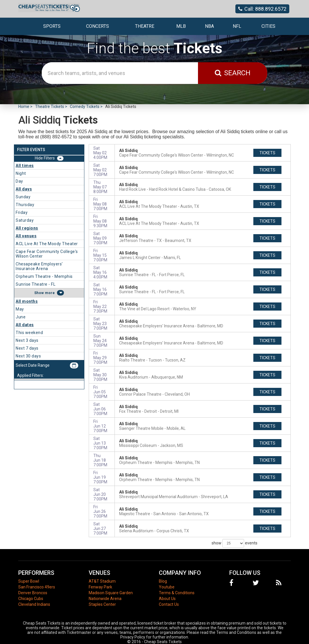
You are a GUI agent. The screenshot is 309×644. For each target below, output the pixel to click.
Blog (163, 581)
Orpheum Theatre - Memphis (44, 276)
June (21, 317)
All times (25, 166)
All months (27, 301)
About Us (167, 599)
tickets (267, 153)
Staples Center (102, 604)
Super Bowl (29, 581)
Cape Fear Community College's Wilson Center (47, 254)
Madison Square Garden (111, 593)
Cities (268, 26)
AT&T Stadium (102, 581)
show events (235, 543)
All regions (27, 228)
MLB (181, 26)
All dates (25, 325)
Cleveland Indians (34, 604)
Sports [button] (52, 26)
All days (24, 189)
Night (21, 173)
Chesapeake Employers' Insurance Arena (39, 266)
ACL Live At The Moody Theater (47, 244)
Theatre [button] (145, 26)
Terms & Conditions (177, 593)
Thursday (25, 205)
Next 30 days (28, 356)
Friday (22, 212)
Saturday (25, 220)
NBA (209, 26)
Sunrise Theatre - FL (36, 284)
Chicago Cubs (31, 599)
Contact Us (169, 604)
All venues (26, 236)
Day (19, 181)
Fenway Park (100, 587)
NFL (237, 26)
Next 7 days (27, 348)
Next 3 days (27, 340)
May (20, 309)
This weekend (29, 333)
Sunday (23, 197)
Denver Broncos (33, 593)
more (50, 293)
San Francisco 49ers (37, 587)
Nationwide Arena (105, 599)
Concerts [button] (98, 26)
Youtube (167, 587)
